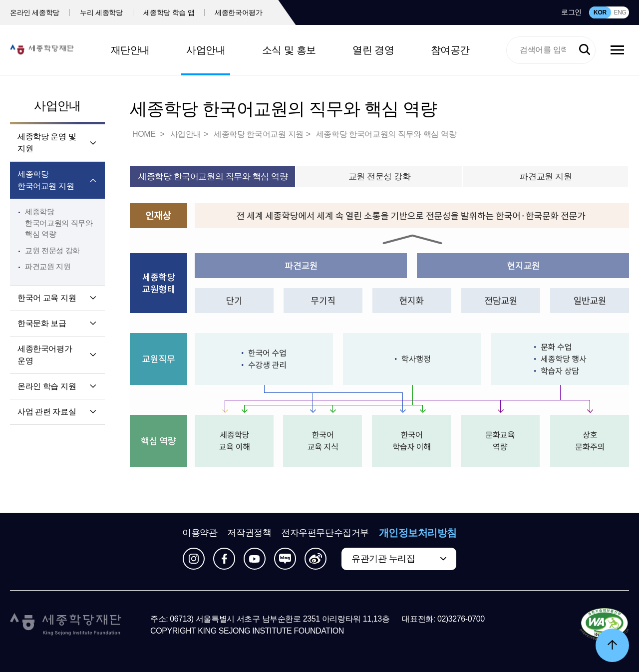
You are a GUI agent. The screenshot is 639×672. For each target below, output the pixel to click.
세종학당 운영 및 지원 (47, 143)
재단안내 (130, 50)
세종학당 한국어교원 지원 (46, 180)
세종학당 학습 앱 (169, 12)
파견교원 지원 (48, 266)
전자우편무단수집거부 (325, 533)
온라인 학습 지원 (47, 386)
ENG (620, 12)
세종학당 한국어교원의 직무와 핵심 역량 (59, 223)
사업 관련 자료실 (47, 412)
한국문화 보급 (42, 323)
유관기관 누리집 (383, 559)
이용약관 (200, 533)
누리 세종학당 (101, 12)
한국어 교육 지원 (47, 298)
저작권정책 (249, 533)
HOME (145, 134)
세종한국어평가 (239, 12)
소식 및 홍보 (289, 50)
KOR (600, 12)
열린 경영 (373, 50)
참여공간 (450, 50)
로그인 (571, 12)
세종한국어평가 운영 (45, 355)
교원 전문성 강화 (52, 250)
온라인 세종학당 (35, 12)
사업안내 (206, 50)
